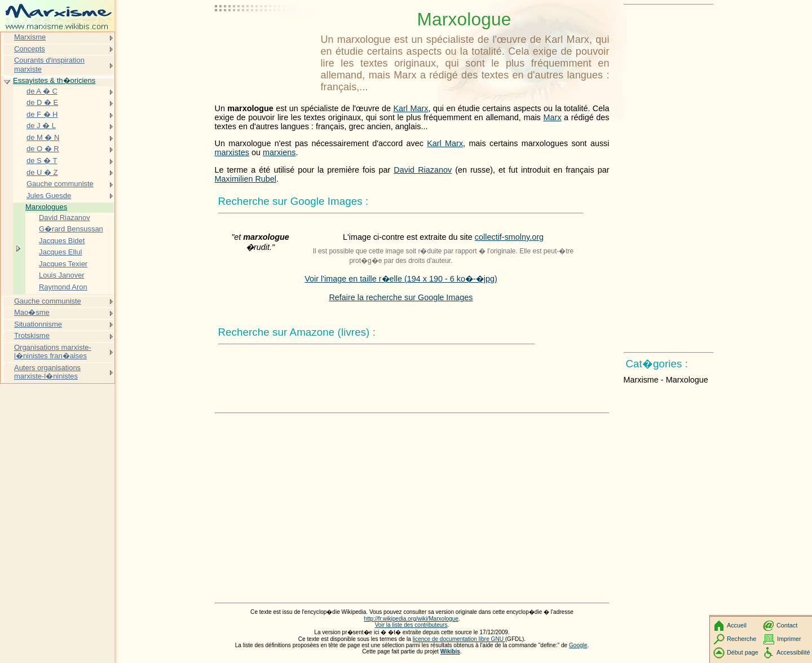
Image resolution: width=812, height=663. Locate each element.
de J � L (41, 126)
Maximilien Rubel (246, 179)
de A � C (42, 91)
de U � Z (42, 172)
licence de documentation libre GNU (459, 639)
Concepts (30, 49)
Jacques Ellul (60, 252)
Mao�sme (32, 312)
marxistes (232, 152)
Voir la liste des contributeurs (411, 625)
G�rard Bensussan (71, 229)
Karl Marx (411, 108)
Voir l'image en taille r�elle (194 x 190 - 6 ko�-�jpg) (401, 279)
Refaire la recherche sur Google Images (401, 297)
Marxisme (30, 37)
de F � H (42, 114)
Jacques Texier (63, 264)
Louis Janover (62, 275)
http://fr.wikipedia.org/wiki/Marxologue (411, 619)
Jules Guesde (49, 196)
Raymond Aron (63, 287)
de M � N (43, 137)
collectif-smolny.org (509, 237)
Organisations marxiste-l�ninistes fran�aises (53, 352)
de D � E (42, 102)
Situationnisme (38, 324)
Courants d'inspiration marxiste (49, 65)
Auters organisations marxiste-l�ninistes (47, 372)
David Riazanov (423, 170)
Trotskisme (32, 335)
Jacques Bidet (62, 241)
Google (578, 645)
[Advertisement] (266, 37)
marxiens (279, 152)
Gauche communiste (60, 184)
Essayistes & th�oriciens (54, 80)
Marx (552, 117)
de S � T (42, 161)
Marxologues (46, 207)
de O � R (43, 149)
